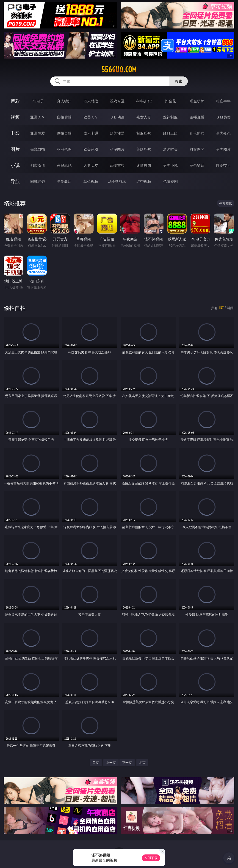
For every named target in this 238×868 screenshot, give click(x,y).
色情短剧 (170, 181)
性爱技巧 (223, 165)
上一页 (111, 762)
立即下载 (151, 858)
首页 (96, 762)
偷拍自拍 (64, 133)
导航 (15, 181)
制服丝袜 (144, 133)
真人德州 (64, 101)
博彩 (15, 101)
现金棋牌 (197, 101)
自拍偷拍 (64, 117)
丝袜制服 (170, 117)
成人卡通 (91, 133)
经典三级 (170, 133)
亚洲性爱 (38, 133)
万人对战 (91, 101)
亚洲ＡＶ (38, 117)
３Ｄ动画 (117, 117)
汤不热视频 (117, 181)
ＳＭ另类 (223, 117)
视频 (15, 117)
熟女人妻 (144, 117)
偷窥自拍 (38, 149)
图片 (15, 149)
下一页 (127, 762)
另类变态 (223, 133)
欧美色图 (91, 149)
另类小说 (170, 165)
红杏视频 (144, 181)
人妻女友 (91, 165)
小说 (15, 165)
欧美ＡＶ (91, 117)
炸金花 (170, 101)
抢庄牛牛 (223, 101)
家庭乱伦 (64, 165)
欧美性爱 (117, 133)
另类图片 (223, 149)
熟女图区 (197, 149)
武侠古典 (117, 165)
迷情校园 (144, 165)
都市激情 (38, 165)
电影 (15, 133)
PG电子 (37, 101)
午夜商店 (64, 181)
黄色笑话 (197, 165)
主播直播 (197, 117)
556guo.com (119, 70)
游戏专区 (117, 101)
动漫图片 (117, 149)
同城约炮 (38, 181)
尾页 (142, 762)
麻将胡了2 (144, 101)
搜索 (179, 81)
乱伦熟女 (197, 133)
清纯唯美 (170, 149)
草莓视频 (91, 181)
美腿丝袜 (144, 149)
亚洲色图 (64, 149)
